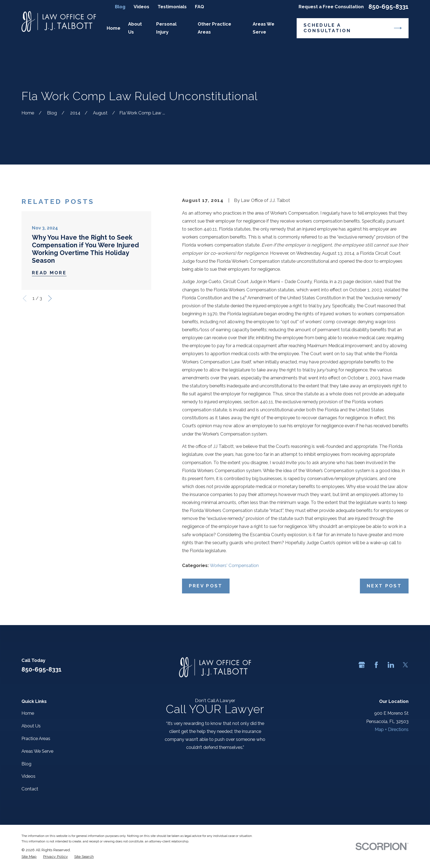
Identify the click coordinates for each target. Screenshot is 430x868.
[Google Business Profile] (362, 665)
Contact (30, 789)
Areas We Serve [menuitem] (264, 28)
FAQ (199, 7)
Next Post (384, 586)
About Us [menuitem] (135, 28)
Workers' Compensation (234, 565)
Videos (141, 7)
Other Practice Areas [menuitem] (214, 28)
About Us (31, 726)
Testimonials (172, 7)
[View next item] (50, 298)
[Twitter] (405, 665)
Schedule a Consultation (353, 28)
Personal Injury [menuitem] (166, 28)
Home (28, 713)
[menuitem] (29, 856)
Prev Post (206, 586)
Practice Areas (36, 738)
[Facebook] (376, 665)
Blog (120, 7)
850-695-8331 (388, 7)
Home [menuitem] (114, 28)
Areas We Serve (37, 751)
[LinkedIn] (391, 665)
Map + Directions (392, 729)
